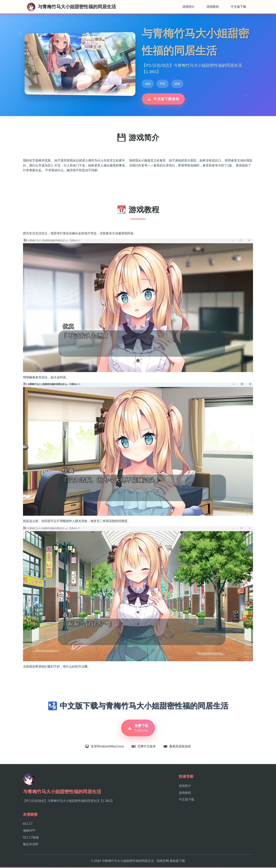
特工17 (28, 825)
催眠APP (29, 831)
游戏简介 (189, 7)
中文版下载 (238, 7)
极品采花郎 (31, 845)
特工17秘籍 (31, 838)
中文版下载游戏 (163, 99)
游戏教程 (213, 7)
